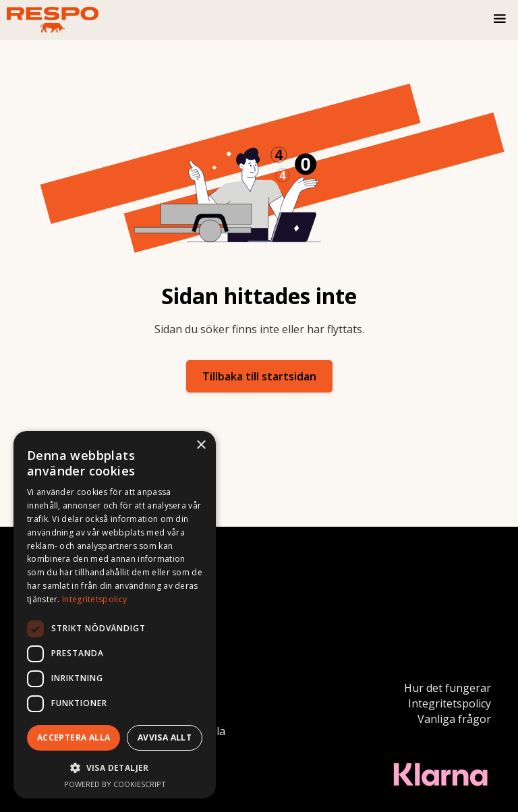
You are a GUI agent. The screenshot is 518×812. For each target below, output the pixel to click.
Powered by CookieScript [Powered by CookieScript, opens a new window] (115, 784)
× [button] (201, 445)
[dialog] (115, 615)
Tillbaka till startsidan (259, 376)
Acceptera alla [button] (74, 737)
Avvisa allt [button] (165, 737)
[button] (500, 20)
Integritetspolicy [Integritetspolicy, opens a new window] (94, 599)
